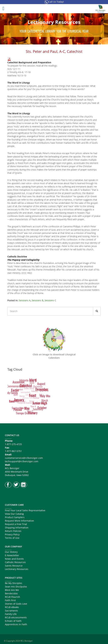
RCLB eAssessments (16, 617)
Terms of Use (12, 538)
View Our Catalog (14, 514)
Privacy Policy (12, 534)
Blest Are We (12, 590)
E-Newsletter (12, 555)
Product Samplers (15, 517)
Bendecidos (11, 593)
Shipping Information (17, 528)
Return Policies (13, 531)
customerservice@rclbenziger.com (24, 458)
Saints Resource (14, 566)
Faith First (10, 600)
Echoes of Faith (13, 621)
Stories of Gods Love (16, 604)
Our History (11, 552)
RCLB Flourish (12, 597)
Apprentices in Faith (16, 624)
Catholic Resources (15, 562)
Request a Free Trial (16, 524)
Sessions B (38, 300)
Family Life (11, 614)
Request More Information (19, 521)
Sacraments (11, 611)
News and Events (14, 559)
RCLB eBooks (12, 607)
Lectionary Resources (17, 569)
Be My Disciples (14, 583)
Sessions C (50, 300)
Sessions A (25, 300)
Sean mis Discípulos (16, 587)
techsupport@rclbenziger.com (22, 461)
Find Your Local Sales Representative (25, 510)
